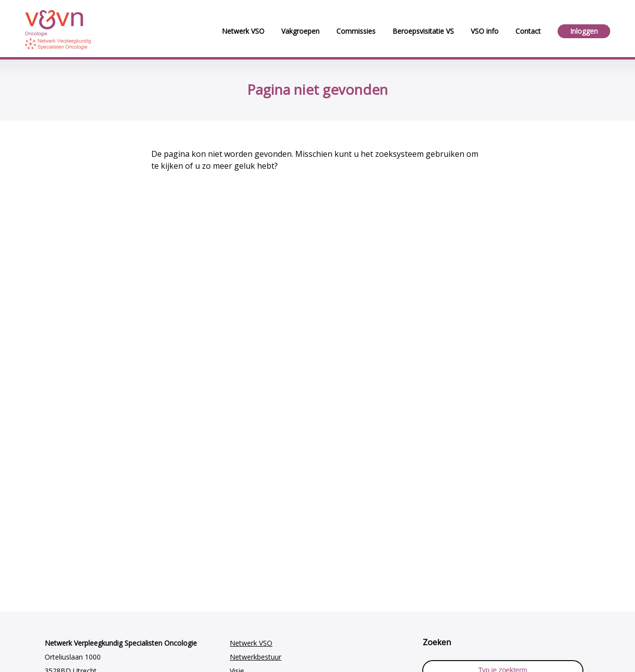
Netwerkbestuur (255, 657)
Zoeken (437, 642)
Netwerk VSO (251, 643)
